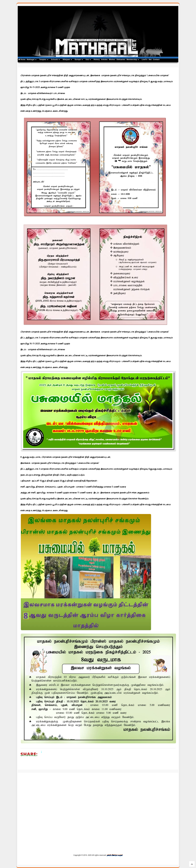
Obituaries (121, 59)
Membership (133, 59)
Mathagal (32, 59)
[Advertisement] (98, 795)
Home (22, 59)
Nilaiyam (67, 59)
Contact (156, 59)
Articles (104, 59)
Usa (88, 59)
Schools (56, 59)
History (97, 59)
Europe (79, 59)
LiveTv (144, 59)
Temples (44, 59)
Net (150, 59)
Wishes (112, 59)
